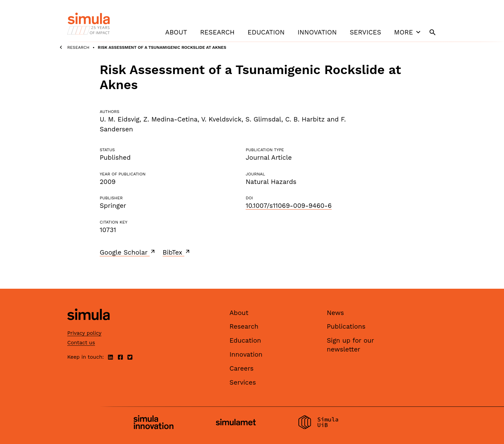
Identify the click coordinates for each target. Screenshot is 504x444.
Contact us (81, 343)
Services (365, 32)
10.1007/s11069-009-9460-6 (289, 206)
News (335, 313)
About (176, 32)
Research (217, 32)
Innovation (317, 32)
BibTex (177, 252)
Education (266, 32)
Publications (346, 326)
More (408, 32)
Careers (242, 368)
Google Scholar (128, 252)
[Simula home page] (88, 326)
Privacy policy (84, 333)
